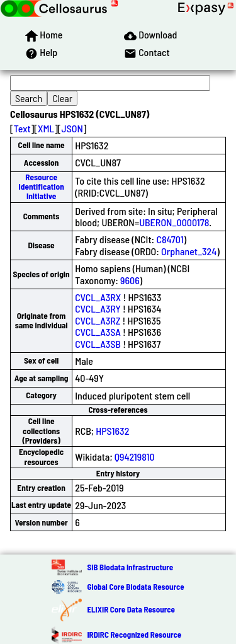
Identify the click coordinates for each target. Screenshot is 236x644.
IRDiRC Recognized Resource (134, 635)
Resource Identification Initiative (41, 187)
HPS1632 (112, 431)
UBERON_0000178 (174, 222)
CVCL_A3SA (98, 332)
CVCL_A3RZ (98, 320)
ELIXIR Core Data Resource (131, 609)
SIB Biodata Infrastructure (130, 567)
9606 (130, 280)
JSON (72, 128)
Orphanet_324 (189, 251)
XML (46, 128)
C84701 (170, 239)
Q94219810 (135, 457)
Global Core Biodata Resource (135, 587)
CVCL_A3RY (98, 308)
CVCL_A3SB (98, 344)
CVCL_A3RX (98, 297)
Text (22, 128)
